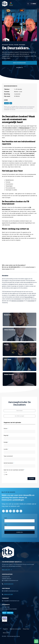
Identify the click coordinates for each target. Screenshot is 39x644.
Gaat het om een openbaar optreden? (14, 470)
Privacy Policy (26, 629)
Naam (6, 518)
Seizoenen (22, 45)
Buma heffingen (29, 297)
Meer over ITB (6, 570)
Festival (11, 45)
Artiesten (5, 45)
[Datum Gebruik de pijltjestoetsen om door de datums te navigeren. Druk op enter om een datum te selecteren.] (19, 431)
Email (5, 525)
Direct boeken (6, 269)
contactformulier (30, 267)
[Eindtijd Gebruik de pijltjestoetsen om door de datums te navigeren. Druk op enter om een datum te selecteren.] (19, 445)
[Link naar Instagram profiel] (7, 511)
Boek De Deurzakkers (20, 63)
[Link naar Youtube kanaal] (14, 511)
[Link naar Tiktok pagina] (3, 511)
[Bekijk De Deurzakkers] (19, 319)
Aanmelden (19, 532)
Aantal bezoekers (8, 463)
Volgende (31, 479)
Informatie (20, 68)
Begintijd (6, 435)
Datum (5, 428)
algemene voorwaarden (17, 301)
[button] (28, 4)
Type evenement (8, 456)
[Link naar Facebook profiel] (10, 511)
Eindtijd (6, 442)
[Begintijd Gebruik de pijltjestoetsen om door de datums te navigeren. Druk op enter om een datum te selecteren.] (19, 438)
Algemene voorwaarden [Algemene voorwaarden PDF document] (15, 629)
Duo (11, 103)
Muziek (16, 45)
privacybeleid (31, 301)
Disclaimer (5, 629)
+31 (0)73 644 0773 (14, 267)
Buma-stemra (6, 633)
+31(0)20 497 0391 (8, 594)
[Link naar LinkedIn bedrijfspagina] (21, 511)
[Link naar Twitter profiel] (17, 511)
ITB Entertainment (24, 128)
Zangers (6, 103)
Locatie (6, 449)
